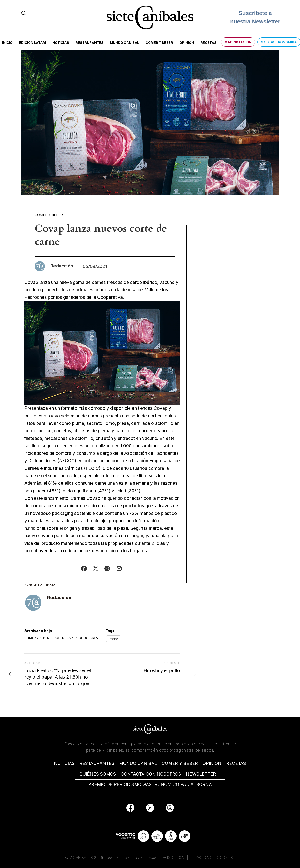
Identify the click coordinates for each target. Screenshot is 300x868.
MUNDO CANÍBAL (138, 763)
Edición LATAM (32, 43)
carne (114, 639)
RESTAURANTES (97, 763)
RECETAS (236, 763)
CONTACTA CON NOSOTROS (151, 774)
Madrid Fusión (238, 42)
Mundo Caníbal (125, 43)
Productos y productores (75, 638)
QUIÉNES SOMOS (98, 774)
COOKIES (225, 858)
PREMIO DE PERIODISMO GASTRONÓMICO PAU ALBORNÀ (150, 785)
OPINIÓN (212, 763)
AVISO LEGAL (174, 858)
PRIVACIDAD (201, 858)
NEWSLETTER (201, 774)
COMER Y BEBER (180, 763)
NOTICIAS (64, 763)
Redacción (59, 598)
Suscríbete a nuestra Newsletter (255, 15)
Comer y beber (159, 43)
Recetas (208, 43)
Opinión (187, 43)
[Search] (24, 13)
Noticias (61, 43)
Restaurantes (90, 43)
